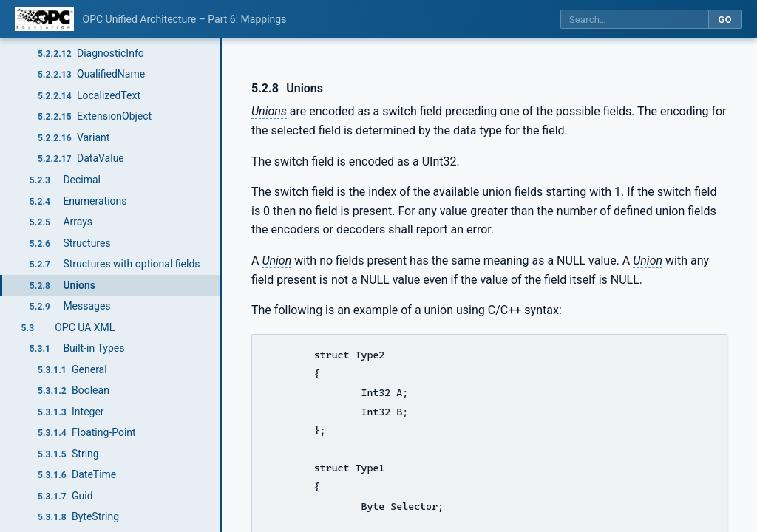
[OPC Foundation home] (44, 19)
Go (725, 20)
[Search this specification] (634, 20)
